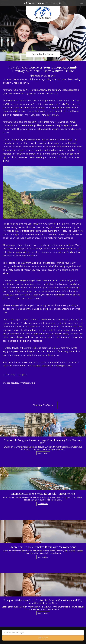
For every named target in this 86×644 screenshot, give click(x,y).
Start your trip (43, 638)
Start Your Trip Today (43, 405)
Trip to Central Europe (43, 54)
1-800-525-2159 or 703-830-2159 (42, 3)
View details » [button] (43, 453)
